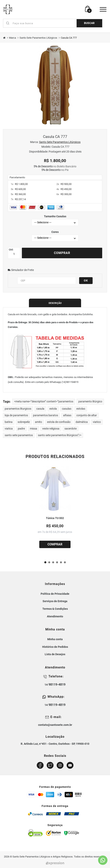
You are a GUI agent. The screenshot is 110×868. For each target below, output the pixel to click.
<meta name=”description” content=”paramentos (44, 402)
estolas (81, 409)
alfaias (67, 415)
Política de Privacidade (55, 594)
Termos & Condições (55, 609)
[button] (45, 562)
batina (9, 422)
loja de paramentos (16, 415)
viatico (97, 422)
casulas (67, 409)
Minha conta (55, 639)
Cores (55, 232)
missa (34, 429)
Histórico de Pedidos (55, 647)
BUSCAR (89, 23)
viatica (9, 429)
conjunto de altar (87, 415)
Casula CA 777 (69, 38)
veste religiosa (51, 429)
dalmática (82, 422)
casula (40, 409)
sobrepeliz (24, 422)
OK (86, 280)
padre (21, 429)
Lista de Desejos (55, 654)
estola (53, 409)
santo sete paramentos (19, 435)
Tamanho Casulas (55, 216)
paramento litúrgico (90, 402)
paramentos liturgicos (18, 409)
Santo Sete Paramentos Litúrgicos (38, 38)
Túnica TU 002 (55, 518)
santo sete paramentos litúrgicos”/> (60, 435)
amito (38, 422)
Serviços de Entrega (55, 601)
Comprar (62, 253)
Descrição (55, 303)
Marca (13, 38)
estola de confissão (59, 422)
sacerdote (71, 429)
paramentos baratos (46, 415)
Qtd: (11, 250)
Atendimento (55, 616)
